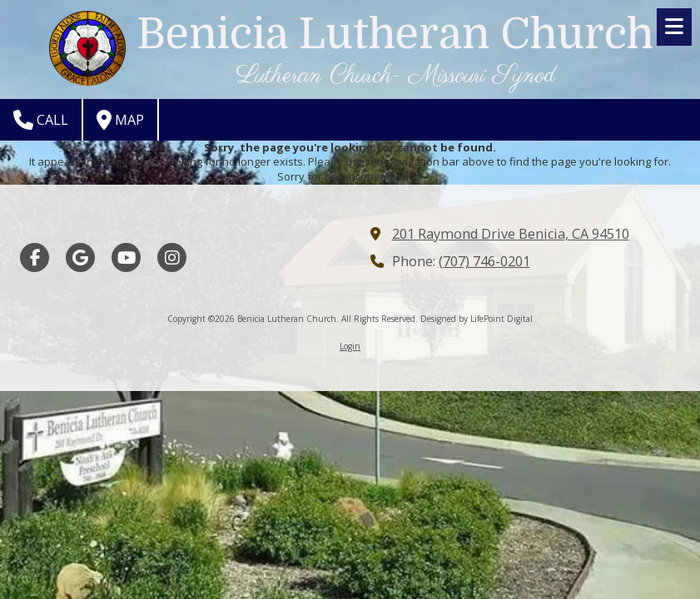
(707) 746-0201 (484, 261)
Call (41, 120)
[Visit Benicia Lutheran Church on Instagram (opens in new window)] (172, 257)
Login (350, 346)
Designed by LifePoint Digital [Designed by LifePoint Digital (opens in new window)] (477, 319)
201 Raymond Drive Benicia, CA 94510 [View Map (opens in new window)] (511, 234)
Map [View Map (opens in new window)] (120, 120)
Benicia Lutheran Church (395, 34)
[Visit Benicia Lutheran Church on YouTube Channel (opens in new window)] (126, 257)
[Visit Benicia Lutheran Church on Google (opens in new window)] (80, 257)
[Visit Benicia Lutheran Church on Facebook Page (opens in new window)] (35, 257)
